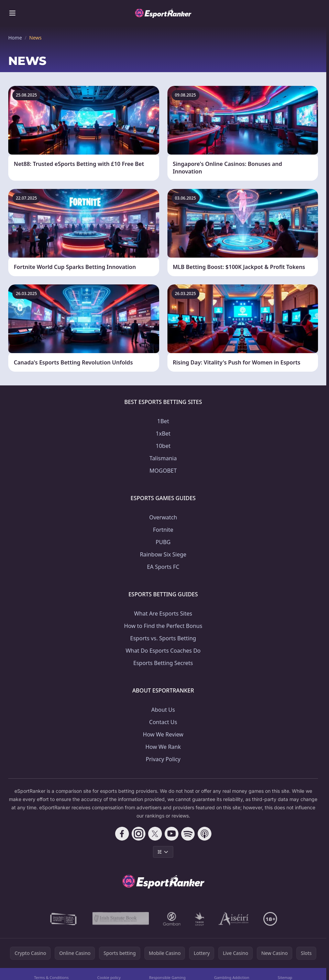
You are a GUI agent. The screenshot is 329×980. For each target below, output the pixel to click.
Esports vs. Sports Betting (163, 638)
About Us (163, 710)
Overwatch (163, 517)
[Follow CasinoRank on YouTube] (172, 834)
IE (163, 852)
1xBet (163, 433)
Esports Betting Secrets (163, 663)
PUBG (163, 542)
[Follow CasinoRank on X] (155, 834)
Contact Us (163, 722)
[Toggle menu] (12, 13)
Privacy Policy (163, 759)
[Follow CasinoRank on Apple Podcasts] (205, 834)
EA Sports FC (163, 567)
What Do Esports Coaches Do (163, 651)
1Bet (163, 421)
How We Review (163, 734)
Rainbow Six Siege (163, 554)
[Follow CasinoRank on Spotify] (188, 834)
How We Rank (163, 747)
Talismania (163, 458)
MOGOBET (163, 471)
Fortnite (163, 530)
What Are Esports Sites (163, 613)
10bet (163, 446)
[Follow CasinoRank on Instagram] (139, 834)
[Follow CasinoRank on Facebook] (122, 834)
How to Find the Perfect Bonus (163, 626)
